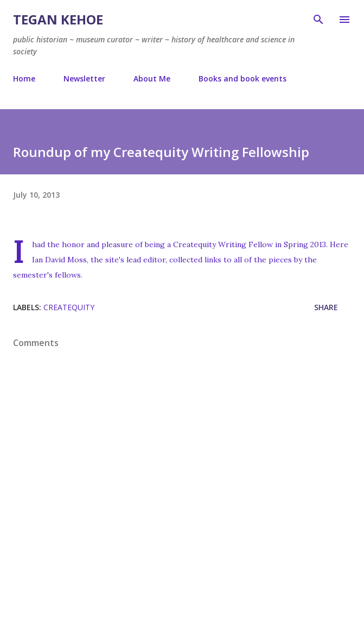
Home (24, 78)
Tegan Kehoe (58, 19)
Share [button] (326, 307)
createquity (69, 307)
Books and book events (242, 78)
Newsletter (84, 78)
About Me (152, 78)
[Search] (318, 20)
